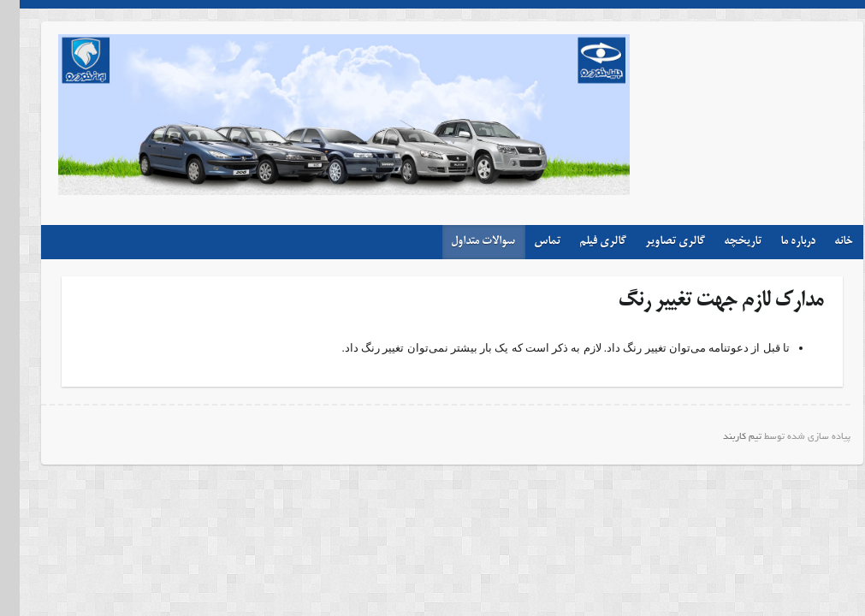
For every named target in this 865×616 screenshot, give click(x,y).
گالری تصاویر (655, 242)
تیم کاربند (723, 437)
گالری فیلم (583, 242)
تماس (527, 242)
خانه (824, 242)
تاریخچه (723, 242)
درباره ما (778, 242)
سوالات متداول (463, 242)
